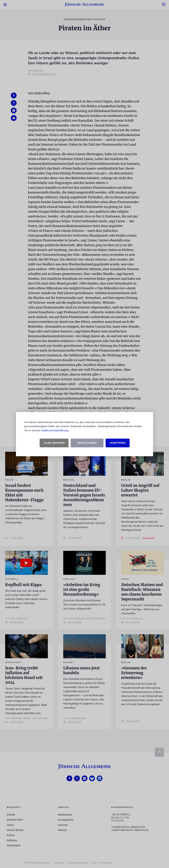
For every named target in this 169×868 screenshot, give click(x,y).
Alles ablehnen (54, 443)
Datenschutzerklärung (55, 430)
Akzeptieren (118, 443)
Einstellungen (87, 443)
